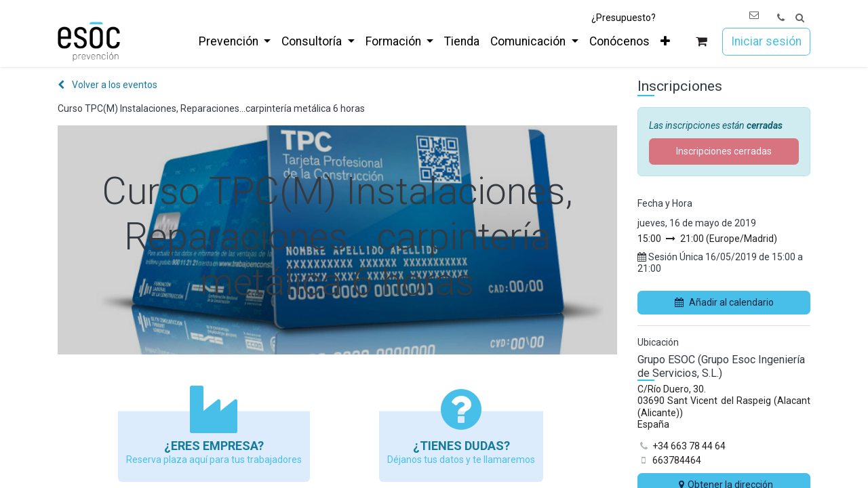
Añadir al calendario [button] (724, 302)
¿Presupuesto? (624, 18)
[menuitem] (235, 41)
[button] (800, 18)
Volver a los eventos (107, 85)
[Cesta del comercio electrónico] (702, 42)
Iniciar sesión (766, 41)
